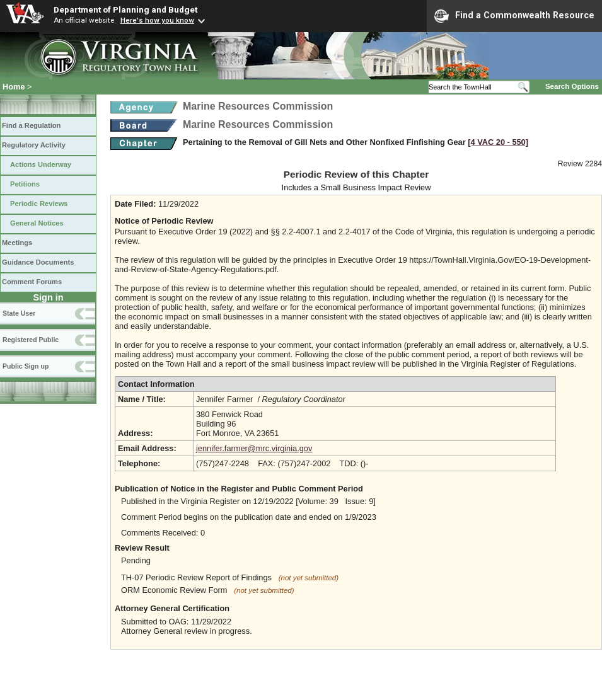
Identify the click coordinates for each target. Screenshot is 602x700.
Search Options (572, 86)
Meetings (17, 243)
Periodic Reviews (39, 204)
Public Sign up (26, 366)
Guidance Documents (38, 262)
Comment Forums (32, 282)
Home (14, 87)
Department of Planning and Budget (125, 9)
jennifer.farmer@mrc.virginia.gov (254, 448)
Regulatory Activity (34, 145)
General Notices (37, 223)
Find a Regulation (31, 125)
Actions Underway (41, 164)
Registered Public (31, 340)
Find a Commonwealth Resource (514, 16)
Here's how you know (157, 20)
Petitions (25, 184)
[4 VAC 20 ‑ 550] (498, 142)
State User (19, 313)
